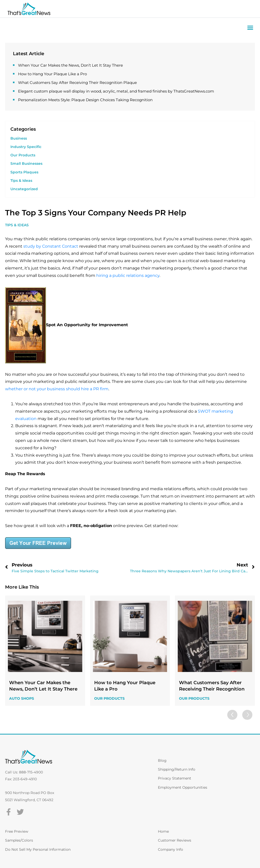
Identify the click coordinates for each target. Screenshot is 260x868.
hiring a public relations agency (128, 275)
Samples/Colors (19, 840)
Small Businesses (26, 163)
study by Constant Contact (51, 246)
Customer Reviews (175, 840)
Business (19, 138)
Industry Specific (26, 147)
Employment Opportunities (183, 787)
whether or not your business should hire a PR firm (57, 389)
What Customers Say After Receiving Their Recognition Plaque (77, 83)
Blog (162, 760)
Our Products (23, 155)
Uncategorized (24, 189)
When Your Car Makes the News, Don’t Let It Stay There (70, 65)
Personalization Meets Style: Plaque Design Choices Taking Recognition (85, 100)
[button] (250, 28)
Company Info (170, 849)
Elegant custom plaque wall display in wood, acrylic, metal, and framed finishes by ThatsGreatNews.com (116, 91)
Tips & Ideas (21, 181)
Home (163, 831)
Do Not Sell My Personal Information (38, 849)
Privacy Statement (175, 778)
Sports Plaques (24, 172)
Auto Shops (22, 698)
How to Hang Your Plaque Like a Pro (52, 74)
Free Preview (17, 831)
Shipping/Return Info (177, 769)
